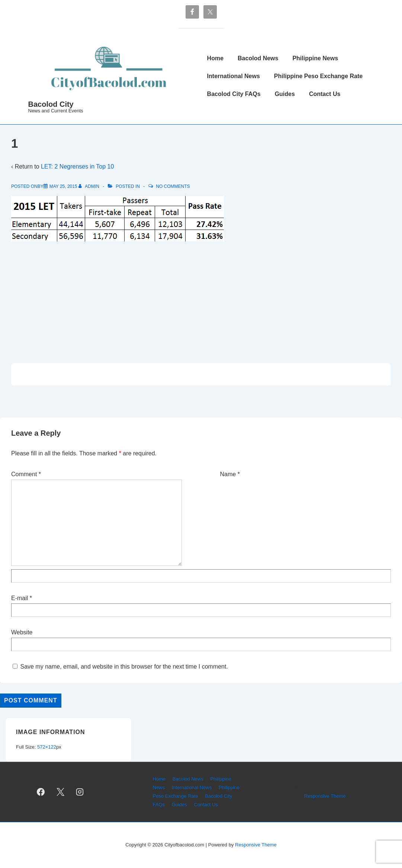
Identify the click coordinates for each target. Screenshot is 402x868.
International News (234, 76)
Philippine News (315, 58)
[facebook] (41, 792)
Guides (285, 94)
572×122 (47, 747)
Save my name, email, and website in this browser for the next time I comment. (124, 667)
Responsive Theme (325, 796)
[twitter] (60, 792)
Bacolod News (258, 58)
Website (22, 632)
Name (228, 474)
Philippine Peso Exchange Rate (318, 76)
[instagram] (80, 792)
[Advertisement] (201, 301)
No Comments (173, 186)
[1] (63, 186)
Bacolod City (51, 104)
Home (215, 58)
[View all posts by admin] (89, 186)
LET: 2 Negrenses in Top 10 (77, 166)
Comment (26, 474)
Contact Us (325, 94)
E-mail (20, 598)
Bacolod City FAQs (234, 94)
